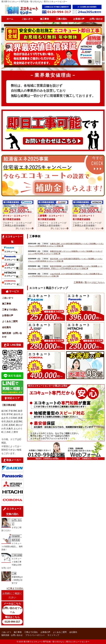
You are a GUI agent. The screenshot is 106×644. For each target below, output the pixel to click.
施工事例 (44, 19)
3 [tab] (55, 66)
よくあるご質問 (10, 321)
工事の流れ (62, 19)
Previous (7, 46)
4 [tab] (59, 66)
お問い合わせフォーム (12, 610)
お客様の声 (79, 19)
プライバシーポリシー (35, 635)
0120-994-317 (12, 622)
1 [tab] (47, 66)
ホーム (10, 19)
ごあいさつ (27, 19)
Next (98, 46)
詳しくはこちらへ (24, 228)
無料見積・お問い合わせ (12, 335)
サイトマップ (53, 635)
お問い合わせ (96, 19)
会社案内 (6, 327)
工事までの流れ (10, 310)
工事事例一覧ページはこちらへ (89, 282)
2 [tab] (51, 66)
